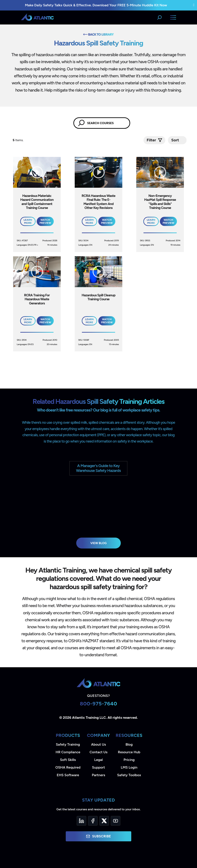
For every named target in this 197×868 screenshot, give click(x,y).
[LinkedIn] (81, 821)
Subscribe (98, 836)
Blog (129, 744)
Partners (99, 775)
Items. (18, 140)
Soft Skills (68, 760)
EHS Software (68, 775)
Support (98, 767)
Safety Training (68, 744)
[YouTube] (116, 821)
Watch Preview (45, 221)
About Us (98, 744)
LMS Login (129, 767)
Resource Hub (129, 752)
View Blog (99, 543)
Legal (99, 760)
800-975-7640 (99, 704)
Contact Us (98, 752)
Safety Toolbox (129, 775)
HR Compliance (68, 752)
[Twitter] (104, 821)
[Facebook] (93, 821)
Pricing (129, 760)
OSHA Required (68, 767)
